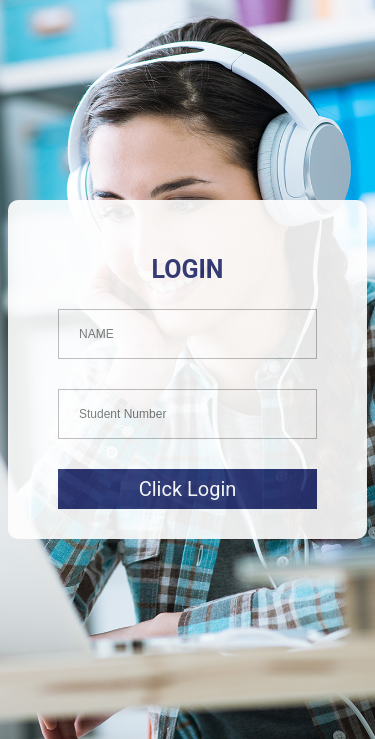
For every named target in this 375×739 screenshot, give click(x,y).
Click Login (188, 489)
